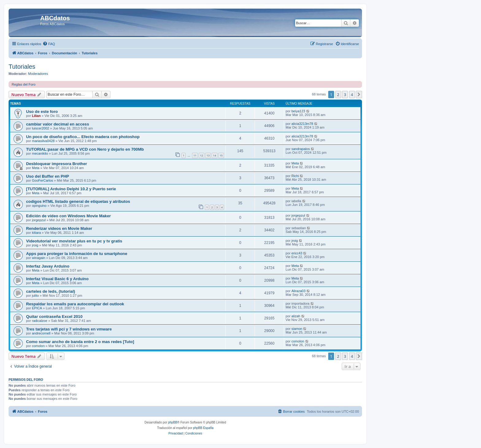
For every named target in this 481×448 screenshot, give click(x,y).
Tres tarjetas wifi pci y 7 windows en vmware (69, 329)
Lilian (36, 116)
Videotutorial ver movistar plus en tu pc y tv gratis (74, 241)
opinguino (39, 206)
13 (208, 155)
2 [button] (338, 95)
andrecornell (41, 333)
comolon (38, 346)
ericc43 (297, 253)
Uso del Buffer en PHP (48, 176)
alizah (296, 316)
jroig (35, 245)
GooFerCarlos (42, 180)
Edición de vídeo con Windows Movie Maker (68, 216)
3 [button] (345, 95)
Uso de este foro (42, 112)
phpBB (173, 422)
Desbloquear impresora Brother (57, 164)
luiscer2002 (40, 128)
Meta (36, 168)
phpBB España (203, 428)
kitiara (36, 233)
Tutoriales (22, 67)
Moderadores (38, 74)
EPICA (37, 308)
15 (221, 155)
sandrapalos (301, 149)
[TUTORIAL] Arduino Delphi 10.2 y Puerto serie (71, 189)
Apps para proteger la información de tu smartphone (77, 254)
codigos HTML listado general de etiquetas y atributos (78, 201)
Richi (295, 176)
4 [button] (352, 95)
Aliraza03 (298, 291)
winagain (38, 258)
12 (202, 155)
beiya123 (298, 111)
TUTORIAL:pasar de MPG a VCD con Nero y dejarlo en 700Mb (85, 149)
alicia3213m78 (302, 124)
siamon (297, 329)
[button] (359, 95)
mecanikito (40, 153)
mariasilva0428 (43, 141)
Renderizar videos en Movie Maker (59, 228)
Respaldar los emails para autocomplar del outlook (75, 304)
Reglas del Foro (24, 84)
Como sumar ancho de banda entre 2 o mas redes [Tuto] (80, 342)
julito (35, 295)
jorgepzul (39, 220)
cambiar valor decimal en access (58, 124)
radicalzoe (40, 321)
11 (195, 155)
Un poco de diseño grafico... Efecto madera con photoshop (83, 137)
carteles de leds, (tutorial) (51, 291)
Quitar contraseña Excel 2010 (54, 317)
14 (214, 155)
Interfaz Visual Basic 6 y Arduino (57, 279)
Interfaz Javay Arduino (48, 266)
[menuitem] (49, 44)
